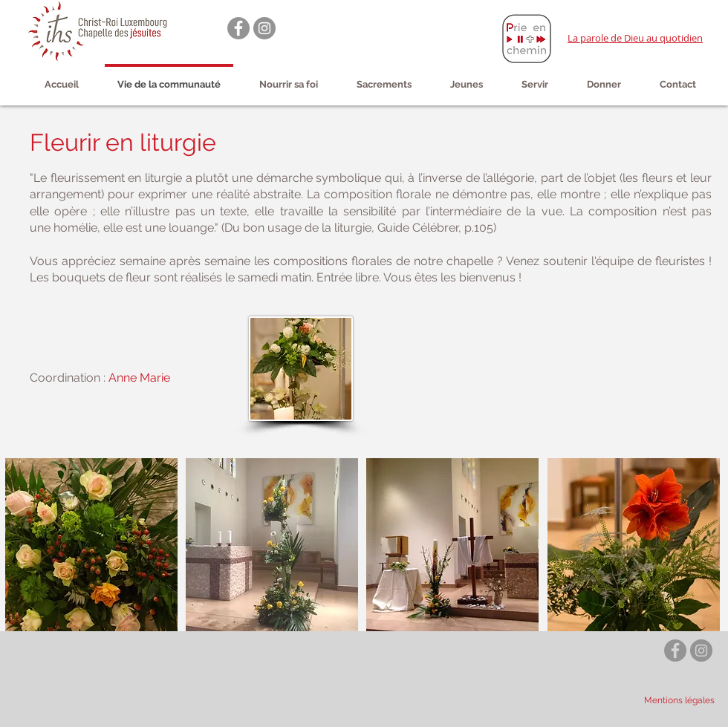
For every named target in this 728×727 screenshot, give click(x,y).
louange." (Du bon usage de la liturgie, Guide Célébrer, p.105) (332, 228)
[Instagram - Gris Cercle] (264, 28)
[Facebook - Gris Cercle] (238, 28)
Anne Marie (139, 378)
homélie (75, 228)
